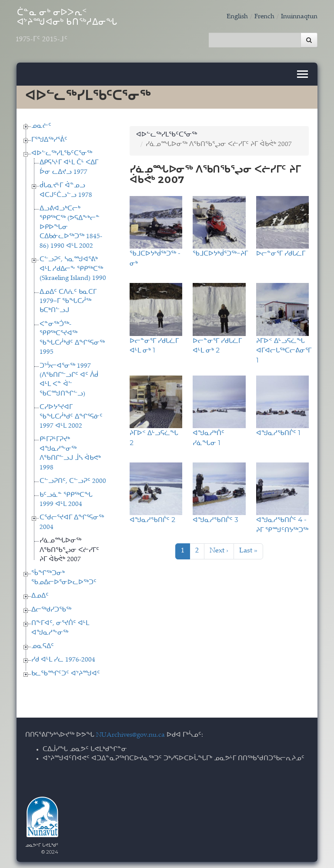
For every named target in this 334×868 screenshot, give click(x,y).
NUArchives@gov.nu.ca (130, 733)
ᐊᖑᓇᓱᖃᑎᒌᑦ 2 (152, 517)
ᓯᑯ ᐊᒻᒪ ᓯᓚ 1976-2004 (63, 657)
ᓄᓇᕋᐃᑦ (43, 644)
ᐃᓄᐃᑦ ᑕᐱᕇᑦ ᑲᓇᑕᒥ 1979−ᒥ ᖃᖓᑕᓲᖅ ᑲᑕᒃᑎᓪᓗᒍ (68, 299)
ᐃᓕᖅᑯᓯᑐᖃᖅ (51, 607)
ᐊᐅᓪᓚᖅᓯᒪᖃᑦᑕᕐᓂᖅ (62, 151)
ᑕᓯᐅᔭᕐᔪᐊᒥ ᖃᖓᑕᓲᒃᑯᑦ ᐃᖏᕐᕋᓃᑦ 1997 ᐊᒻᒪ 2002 (71, 414)
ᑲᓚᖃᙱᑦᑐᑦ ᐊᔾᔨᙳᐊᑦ (66, 671)
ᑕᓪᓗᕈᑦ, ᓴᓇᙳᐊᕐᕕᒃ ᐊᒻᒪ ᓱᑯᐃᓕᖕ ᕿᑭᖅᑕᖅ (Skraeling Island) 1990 (73, 266)
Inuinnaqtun (299, 17)
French (264, 17)
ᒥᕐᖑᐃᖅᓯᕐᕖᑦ (49, 137)
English (237, 17)
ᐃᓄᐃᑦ (40, 594)
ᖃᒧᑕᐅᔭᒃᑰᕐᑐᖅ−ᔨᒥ (220, 251)
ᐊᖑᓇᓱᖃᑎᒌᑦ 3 (215, 517)
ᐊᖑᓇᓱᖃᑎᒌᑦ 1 (278, 430)
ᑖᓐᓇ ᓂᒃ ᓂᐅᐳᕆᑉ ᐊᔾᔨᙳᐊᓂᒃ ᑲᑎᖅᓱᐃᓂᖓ (82, 29)
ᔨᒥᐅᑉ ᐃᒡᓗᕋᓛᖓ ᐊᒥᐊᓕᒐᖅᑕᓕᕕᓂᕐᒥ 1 (284, 347)
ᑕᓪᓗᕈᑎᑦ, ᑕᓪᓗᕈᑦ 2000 (73, 479)
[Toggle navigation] (302, 72)
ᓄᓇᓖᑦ (41, 124)
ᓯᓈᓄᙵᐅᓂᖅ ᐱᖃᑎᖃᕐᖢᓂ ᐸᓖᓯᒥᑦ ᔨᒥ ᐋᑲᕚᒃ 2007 (69, 548)
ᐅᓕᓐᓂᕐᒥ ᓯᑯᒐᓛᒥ (281, 251)
